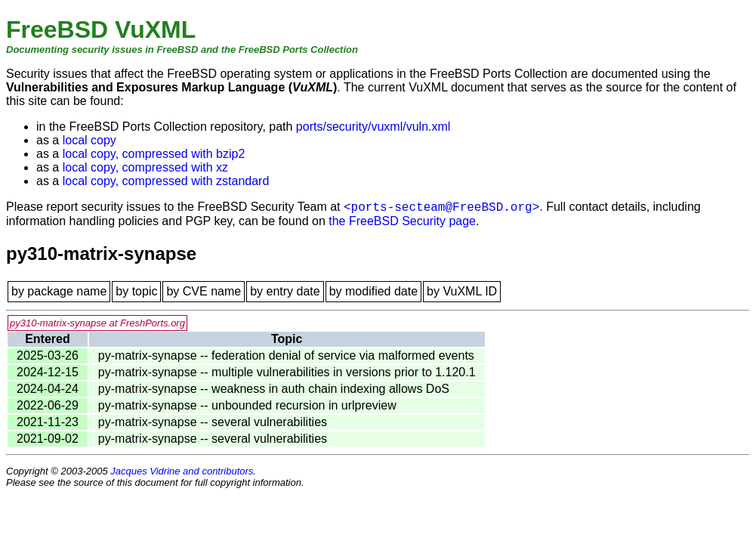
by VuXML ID (462, 291)
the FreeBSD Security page (402, 221)
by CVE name (204, 291)
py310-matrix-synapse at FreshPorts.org (97, 323)
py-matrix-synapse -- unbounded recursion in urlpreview (247, 405)
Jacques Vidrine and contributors (182, 471)
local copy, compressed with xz (145, 167)
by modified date (373, 291)
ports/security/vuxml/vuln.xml (373, 127)
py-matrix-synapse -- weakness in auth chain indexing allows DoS (274, 389)
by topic (136, 291)
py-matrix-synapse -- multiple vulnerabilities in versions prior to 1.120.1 (287, 372)
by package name (59, 291)
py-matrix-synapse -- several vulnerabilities (213, 422)
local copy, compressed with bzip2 (154, 154)
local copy (89, 140)
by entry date (285, 291)
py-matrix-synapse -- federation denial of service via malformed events (286, 355)
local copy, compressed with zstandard (166, 181)
